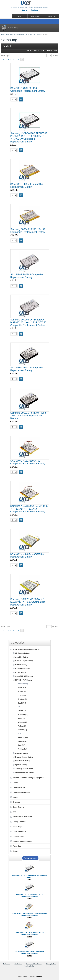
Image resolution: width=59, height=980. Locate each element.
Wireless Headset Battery (25, 772)
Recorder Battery (22, 753)
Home (3, 34)
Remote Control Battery (24, 757)
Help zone (7, 964)
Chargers (16, 802)
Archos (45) (22, 692)
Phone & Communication (22, 841)
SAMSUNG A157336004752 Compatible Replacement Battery (28, 462)
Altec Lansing (23, 684)
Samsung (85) (23, 738)
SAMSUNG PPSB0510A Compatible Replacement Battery (30, 952)
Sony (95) (21, 745)
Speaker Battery (21, 765)
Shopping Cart (35, 16)
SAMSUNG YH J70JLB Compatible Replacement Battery (29, 895)
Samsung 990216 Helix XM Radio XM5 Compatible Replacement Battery (28, 416)
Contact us (18, 964)
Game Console (18, 807)
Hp (19, 707)
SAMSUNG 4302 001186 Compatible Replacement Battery (28, 90)
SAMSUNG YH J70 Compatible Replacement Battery (29, 876)
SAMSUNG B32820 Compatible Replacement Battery (27, 555)
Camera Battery (21, 665)
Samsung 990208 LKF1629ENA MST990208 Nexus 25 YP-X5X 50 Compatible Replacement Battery (28, 322)
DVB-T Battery (21, 672)
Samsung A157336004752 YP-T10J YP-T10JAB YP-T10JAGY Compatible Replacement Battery (29, 509)
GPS (15, 812)
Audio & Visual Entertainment (15, 34)
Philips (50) (22, 726)
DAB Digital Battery (23, 669)
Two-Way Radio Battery (24, 769)
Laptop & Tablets (19, 822)
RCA (20, 734)
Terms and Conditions (34, 964)
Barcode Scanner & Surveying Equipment (28, 778)
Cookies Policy (29, 966)
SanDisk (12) (23, 741)
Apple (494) (22, 688)
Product (37, 50)
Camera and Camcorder (22, 792)
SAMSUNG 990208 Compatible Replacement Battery (27, 276)
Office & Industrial (20, 831)
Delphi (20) (22, 703)
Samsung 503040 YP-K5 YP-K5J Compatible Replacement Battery (28, 231)
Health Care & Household (22, 817)
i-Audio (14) (22, 711)
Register (35, 10)
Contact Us (51, 16)
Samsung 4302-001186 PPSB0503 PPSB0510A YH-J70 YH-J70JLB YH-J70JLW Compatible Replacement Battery (29, 137)
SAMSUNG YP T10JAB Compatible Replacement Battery (29, 933)
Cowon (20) (22, 695)
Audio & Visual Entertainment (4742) (26, 649)
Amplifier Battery (22, 657)
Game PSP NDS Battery (24, 676)
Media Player (18, 827)
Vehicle (16, 851)
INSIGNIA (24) (23, 715)
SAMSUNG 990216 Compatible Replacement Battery (27, 369)
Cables (15, 783)
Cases (15, 797)
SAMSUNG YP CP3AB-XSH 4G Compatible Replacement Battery (29, 914)
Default (50, 50)
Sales (56, 50)
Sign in (24, 10)
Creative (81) (23, 699)
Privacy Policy (51, 964)
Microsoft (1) (23, 722)
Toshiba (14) (22, 749)
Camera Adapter (19, 787)
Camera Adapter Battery (24, 661)
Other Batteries (19, 836)
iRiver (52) (22, 718)
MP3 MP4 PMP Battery (33, 34)
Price (42, 50)
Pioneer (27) (22, 730)
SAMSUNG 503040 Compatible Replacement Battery (27, 185)
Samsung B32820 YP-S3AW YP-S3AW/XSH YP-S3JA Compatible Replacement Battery (28, 602)
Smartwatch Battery (23, 761)
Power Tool (17, 846)
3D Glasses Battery (23, 653)
